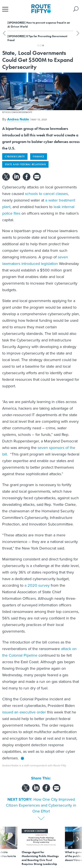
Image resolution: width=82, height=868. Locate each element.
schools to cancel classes (46, 194)
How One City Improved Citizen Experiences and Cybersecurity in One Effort (41, 805)
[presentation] (4, 846)
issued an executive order (24, 712)
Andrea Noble (18, 119)
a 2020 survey (37, 585)
